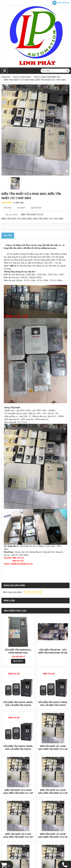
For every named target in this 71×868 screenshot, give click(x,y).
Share (8, 208)
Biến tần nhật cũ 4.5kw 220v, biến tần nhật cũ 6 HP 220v (53, 837)
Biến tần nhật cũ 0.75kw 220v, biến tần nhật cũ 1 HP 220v (18, 793)
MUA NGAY (18, 661)
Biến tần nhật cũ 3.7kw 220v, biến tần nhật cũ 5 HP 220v (18, 837)
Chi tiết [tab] (8, 236)
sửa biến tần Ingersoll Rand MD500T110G (18, 651)
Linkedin (36, 208)
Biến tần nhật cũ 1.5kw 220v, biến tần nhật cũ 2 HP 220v (53, 749)
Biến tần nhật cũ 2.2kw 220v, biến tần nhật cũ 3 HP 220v (53, 793)
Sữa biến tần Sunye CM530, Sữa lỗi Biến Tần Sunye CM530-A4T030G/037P (18, 705)
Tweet (21, 208)
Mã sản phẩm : (12, 215)
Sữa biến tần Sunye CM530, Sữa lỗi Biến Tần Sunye (18, 748)
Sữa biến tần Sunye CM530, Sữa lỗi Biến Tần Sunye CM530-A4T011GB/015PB (53, 705)
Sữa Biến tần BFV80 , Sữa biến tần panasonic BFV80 (53, 651)
